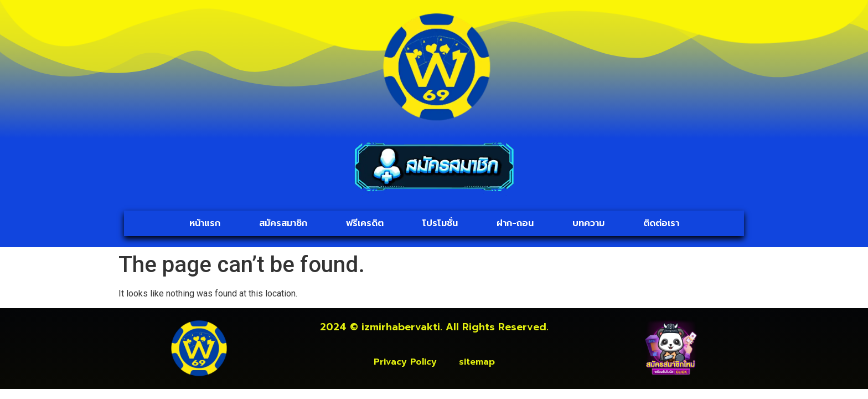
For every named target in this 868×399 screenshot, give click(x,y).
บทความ (588, 223)
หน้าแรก (205, 223)
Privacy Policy (405, 362)
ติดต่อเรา (661, 223)
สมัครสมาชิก (283, 223)
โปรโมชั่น (440, 223)
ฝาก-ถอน (515, 223)
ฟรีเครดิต (365, 223)
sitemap (477, 362)
